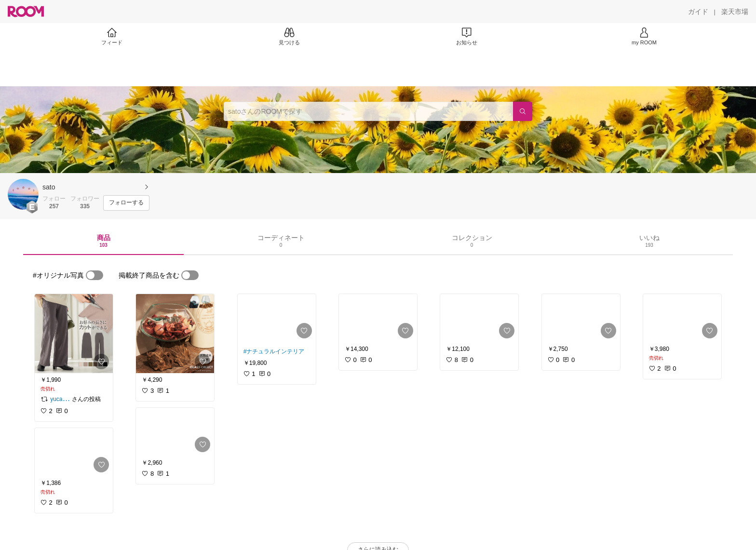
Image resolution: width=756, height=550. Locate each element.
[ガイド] (698, 12)
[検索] (523, 111)
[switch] (94, 275)
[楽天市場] (735, 12)
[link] (74, 334)
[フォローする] (126, 203)
